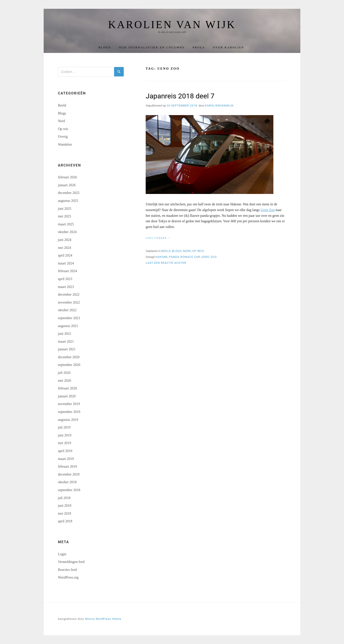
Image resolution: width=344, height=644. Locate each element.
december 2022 (69, 294)
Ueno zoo (209, 257)
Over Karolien (229, 47)
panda (174, 257)
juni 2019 (65, 435)
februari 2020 (67, 388)
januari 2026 (67, 185)
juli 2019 (64, 427)
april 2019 (65, 451)
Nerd (187, 251)
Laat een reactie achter (166, 263)
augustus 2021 (68, 326)
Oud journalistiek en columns (152, 47)
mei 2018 (64, 513)
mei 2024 (64, 248)
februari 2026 (67, 177)
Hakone (162, 257)
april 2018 (65, 521)
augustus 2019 (68, 420)
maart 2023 (66, 287)
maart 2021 (66, 341)
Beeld (166, 251)
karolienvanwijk (219, 106)
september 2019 (69, 412)
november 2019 (69, 404)
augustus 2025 (68, 201)
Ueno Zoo (268, 210)
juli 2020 (64, 373)
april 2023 (65, 279)
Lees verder (158, 238)
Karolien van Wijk (172, 25)
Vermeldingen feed (71, 562)
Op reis (198, 251)
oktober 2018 (67, 482)
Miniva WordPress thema (103, 619)
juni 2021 (65, 334)
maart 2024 (66, 263)
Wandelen (65, 144)
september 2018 (69, 490)
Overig (63, 137)
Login (62, 554)
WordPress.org (68, 577)
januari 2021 (67, 349)
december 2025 (69, 193)
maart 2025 (66, 224)
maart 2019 (66, 459)
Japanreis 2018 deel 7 (180, 96)
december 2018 (69, 474)
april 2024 (65, 255)
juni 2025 (65, 209)
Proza (199, 47)
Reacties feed (67, 570)
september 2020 (69, 365)
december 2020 (69, 357)
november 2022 (69, 302)
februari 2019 (67, 466)
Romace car (190, 257)
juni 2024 (65, 240)
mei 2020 (64, 381)
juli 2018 (64, 498)
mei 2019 (64, 443)
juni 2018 (65, 506)
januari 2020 (67, 396)
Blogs (105, 47)
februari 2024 (67, 271)
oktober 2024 (67, 232)
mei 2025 (64, 216)
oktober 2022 (67, 310)
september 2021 (69, 318)
